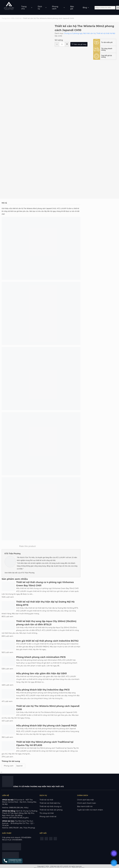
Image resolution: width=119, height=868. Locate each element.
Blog (85, 8)
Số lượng (59, 40)
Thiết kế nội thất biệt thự (50, 803)
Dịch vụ (40, 8)
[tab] (41, 203)
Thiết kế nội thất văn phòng (51, 810)
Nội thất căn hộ (89, 33)
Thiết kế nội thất (46, 800)
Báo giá (72, 8)
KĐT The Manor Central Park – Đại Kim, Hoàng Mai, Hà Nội (19, 802)
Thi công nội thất (47, 813)
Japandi (19, 766)
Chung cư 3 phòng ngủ (73, 33)
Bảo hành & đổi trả (85, 806)
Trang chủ (24, 8)
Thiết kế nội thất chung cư (50, 806)
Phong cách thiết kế (48, 817)
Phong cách (55, 8)
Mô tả (4, 203)
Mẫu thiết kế (16, 18)
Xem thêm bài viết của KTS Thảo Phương (20, 573)
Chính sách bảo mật (85, 800)
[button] (12, 861)
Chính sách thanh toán (87, 803)
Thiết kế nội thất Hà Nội (106, 33)
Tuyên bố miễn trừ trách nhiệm (90, 810)
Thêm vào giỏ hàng (79, 44)
